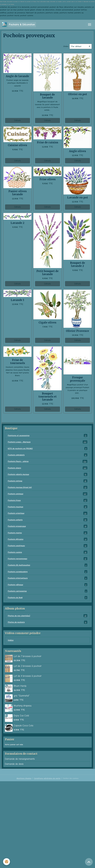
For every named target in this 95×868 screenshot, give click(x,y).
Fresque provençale (78, 379)
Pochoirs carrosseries (48, 591)
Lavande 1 (17, 300)
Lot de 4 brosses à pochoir (28, 676)
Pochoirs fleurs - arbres (48, 461)
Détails (17, 120)
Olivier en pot (78, 94)
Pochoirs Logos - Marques (48, 442)
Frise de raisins (47, 142)
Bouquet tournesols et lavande (47, 397)
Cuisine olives (17, 145)
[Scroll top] (89, 862)
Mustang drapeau (23, 706)
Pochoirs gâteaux (48, 585)
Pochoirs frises (48, 500)
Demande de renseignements (20, 759)
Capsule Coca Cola (23, 726)
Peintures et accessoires (48, 435)
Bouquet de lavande (47, 96)
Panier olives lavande (18, 193)
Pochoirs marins (48, 533)
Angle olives (77, 151)
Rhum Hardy (20, 686)
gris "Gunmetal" (22, 696)
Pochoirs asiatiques (48, 546)
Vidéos (11, 640)
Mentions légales (24, 778)
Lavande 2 (17, 223)
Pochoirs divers (48, 468)
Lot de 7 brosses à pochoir (28, 656)
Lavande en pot (78, 198)
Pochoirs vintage (48, 481)
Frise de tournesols (18, 362)
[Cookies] (7, 862)
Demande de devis (14, 764)
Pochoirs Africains (48, 539)
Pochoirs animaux (48, 494)
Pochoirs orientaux (48, 513)
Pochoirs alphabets (48, 455)
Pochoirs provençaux (48, 526)
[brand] (19, 25)
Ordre (66, 46)
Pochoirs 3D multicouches (48, 565)
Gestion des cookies (71, 778)
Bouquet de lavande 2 (78, 264)
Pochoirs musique (48, 507)
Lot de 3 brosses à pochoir (28, 666)
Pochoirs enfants (48, 520)
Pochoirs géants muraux (48, 474)
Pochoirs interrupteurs (48, 578)
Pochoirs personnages (48, 559)
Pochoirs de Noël (48, 597)
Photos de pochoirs (48, 622)
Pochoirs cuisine (48, 552)
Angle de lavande (17, 76)
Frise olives (47, 179)
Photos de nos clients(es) (48, 616)
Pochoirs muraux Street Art (48, 487)
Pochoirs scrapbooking (48, 572)
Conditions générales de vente (47, 778)
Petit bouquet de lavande (47, 273)
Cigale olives (47, 323)
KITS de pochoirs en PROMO (48, 448)
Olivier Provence (77, 331)
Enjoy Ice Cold (21, 716)
